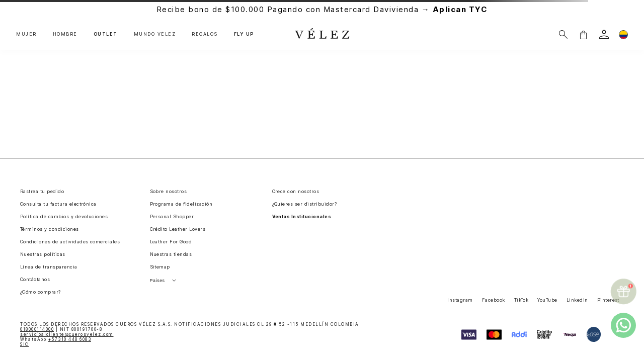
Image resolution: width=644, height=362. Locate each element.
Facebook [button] (494, 300)
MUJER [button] (26, 34)
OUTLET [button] (106, 34)
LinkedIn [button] (577, 300)
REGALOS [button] (205, 34)
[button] (583, 34)
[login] (604, 34)
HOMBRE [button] (65, 34)
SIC (25, 344)
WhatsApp (56, 339)
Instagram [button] (460, 300)
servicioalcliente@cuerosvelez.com (67, 334)
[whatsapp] (623, 325)
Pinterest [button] (608, 300)
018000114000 (37, 329)
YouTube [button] (547, 300)
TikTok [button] (521, 300)
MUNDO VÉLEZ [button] (155, 34)
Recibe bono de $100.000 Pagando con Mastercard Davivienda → (322, 9)
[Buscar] (563, 34)
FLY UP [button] (244, 34)
